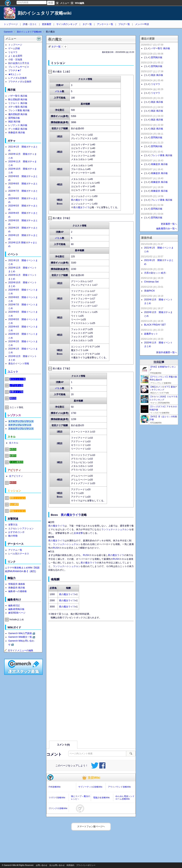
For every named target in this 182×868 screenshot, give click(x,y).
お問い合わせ (42, 865)
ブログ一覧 (124, 24)
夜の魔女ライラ (79, 200)
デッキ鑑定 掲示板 (18, 129)
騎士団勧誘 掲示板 (18, 99)
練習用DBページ (17, 613)
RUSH (56, 548)
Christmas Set (151, 282)
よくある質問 (15, 56)
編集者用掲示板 (16, 609)
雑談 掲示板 (14, 122)
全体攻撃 (78, 533)
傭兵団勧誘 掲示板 (18, 114)
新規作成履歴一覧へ (167, 352)
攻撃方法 (13, 525)
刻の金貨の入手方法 (19, 63)
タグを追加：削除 (65, 47)
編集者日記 (14, 605)
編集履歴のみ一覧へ (167, 229)
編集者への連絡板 (18, 591)
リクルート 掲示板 (18, 103)
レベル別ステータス (19, 554)
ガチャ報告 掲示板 (18, 107)
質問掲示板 (14, 118)
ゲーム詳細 (14, 48)
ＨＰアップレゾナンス (20, 425)
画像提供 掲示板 (17, 133)
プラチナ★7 (15, 70)
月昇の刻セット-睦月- (155, 273)
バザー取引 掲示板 (18, 96)
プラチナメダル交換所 (20, 82)
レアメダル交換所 (18, 78)
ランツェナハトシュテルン (115, 529)
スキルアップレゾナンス (21, 429)
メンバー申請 (142, 24)
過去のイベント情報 (19, 364)
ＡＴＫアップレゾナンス (21, 421)
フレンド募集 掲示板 (19, 110)
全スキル (14, 443)
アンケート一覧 (105, 24)
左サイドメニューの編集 (19, 650)
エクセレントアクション (21, 528)
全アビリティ (16, 476)
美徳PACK (149, 291)
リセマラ (13, 52)
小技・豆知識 (15, 60)
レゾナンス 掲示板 (18, 125)
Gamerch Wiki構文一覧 (20, 637)
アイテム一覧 (15, 550)
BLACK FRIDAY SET (155, 325)
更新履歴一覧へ (169, 224)
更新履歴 (47, 24)
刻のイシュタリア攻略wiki (45, 13)
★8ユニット (15, 74)
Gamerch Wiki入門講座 (20, 633)
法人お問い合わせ (57, 865)
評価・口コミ (30, 24)
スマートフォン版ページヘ (91, 827)
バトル (58, 91)
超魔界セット (151, 334)
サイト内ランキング (67, 24)
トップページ (11, 24)
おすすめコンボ (16, 532)
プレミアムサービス (19, 67)
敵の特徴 (13, 536)
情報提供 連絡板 (17, 584)
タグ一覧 (87, 24)
